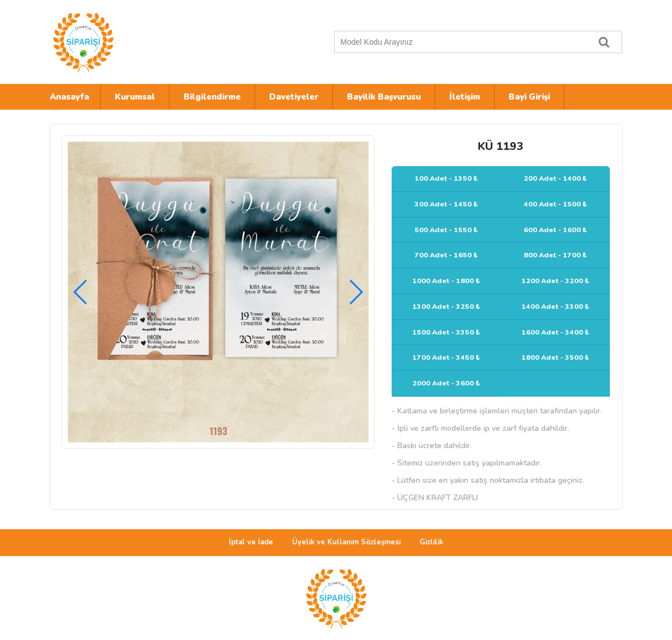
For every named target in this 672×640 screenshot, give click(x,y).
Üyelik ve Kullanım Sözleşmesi (346, 542)
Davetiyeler (294, 97)
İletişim (465, 97)
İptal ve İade (251, 542)
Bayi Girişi (529, 97)
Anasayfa (69, 97)
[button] (356, 292)
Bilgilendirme (212, 97)
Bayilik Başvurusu (384, 97)
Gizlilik (431, 542)
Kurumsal (135, 97)
